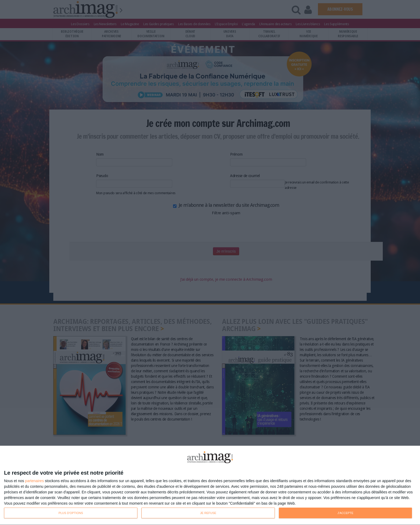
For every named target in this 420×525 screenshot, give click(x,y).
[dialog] (210, 485)
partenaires (35, 481)
